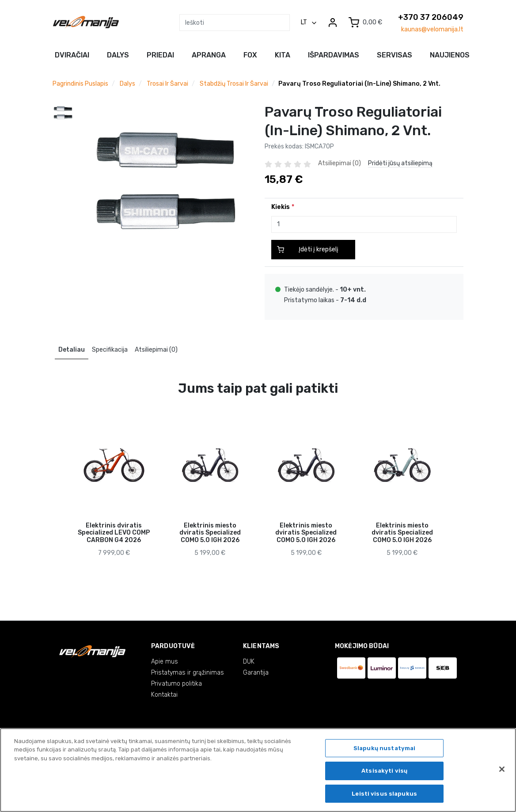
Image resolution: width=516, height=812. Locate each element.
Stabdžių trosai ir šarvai (234, 84)
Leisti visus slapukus (384, 797)
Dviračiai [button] (72, 55)
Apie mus (165, 662)
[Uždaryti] (502, 772)
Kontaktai (164, 695)
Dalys (127, 84)
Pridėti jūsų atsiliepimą (400, 163)
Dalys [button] (118, 55)
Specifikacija (110, 350)
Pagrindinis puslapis (80, 84)
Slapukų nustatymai (384, 751)
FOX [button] (250, 55)
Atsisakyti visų (384, 774)
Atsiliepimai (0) (156, 350)
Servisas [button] (395, 55)
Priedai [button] (160, 55)
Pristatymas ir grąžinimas (188, 673)
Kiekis (281, 207)
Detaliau (72, 350)
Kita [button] (283, 55)
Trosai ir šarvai (167, 84)
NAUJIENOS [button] (450, 55)
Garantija (256, 673)
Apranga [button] (209, 55)
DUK (249, 662)
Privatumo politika (176, 684)
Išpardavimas (334, 55)
